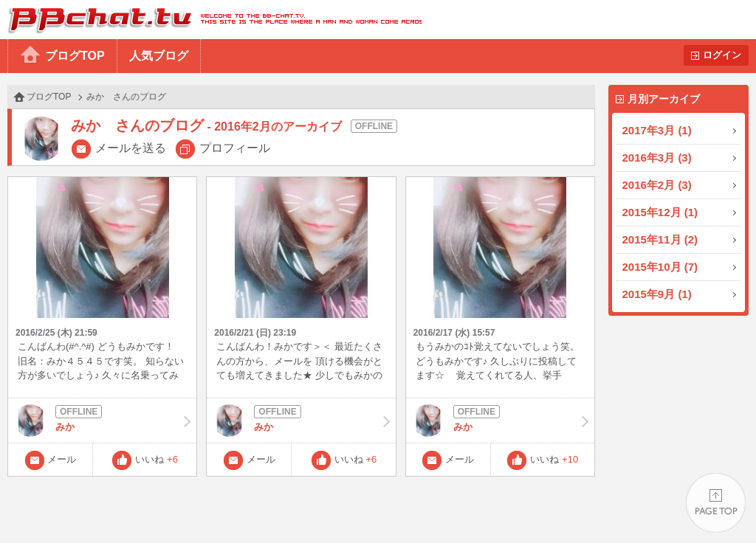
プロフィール (235, 148)
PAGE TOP (716, 503)
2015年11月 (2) (660, 239)
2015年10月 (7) (660, 267)
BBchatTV (211, 20)
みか (102, 421)
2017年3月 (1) (657, 130)
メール (62, 459)
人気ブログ (159, 56)
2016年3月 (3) (657, 158)
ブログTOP (75, 56)
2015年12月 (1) (660, 212)
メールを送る (131, 148)
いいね (157, 459)
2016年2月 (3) (657, 185)
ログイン (722, 55)
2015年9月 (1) (657, 294)
